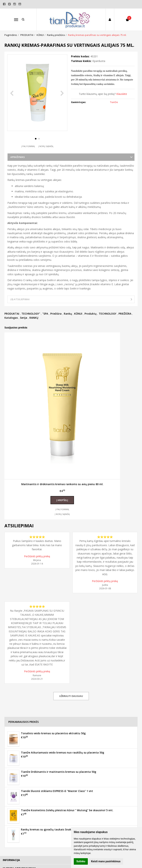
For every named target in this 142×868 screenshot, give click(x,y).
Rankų (68, 321)
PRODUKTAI (12, 321)
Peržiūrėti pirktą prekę (37, 563)
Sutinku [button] (81, 861)
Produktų (91, 321)
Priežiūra (56, 321)
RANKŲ (34, 325)
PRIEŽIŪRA (125, 321)
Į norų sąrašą (46, 153)
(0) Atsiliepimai (20, 306)
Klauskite (122, 94)
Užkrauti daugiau (71, 703)
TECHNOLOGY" (31, 321)
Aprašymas (18, 164)
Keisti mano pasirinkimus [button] (106, 861)
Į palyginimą (28, 153)
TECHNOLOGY (108, 321)
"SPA (45, 321)
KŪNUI (78, 321)
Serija (24, 325)
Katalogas (11, 325)
